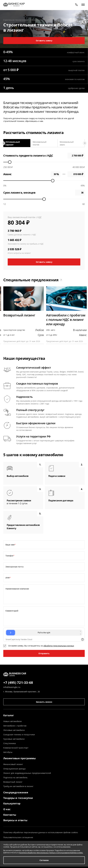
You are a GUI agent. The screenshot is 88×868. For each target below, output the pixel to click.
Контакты (10, 815)
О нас (7, 809)
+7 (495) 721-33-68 (18, 683)
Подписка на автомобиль (15, 777)
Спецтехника (10, 743)
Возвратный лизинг (13, 782)
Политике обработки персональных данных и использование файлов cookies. (51, 853)
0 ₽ (76, 174)
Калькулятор (12, 803)
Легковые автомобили (14, 730)
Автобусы (8, 752)
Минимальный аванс (67, 143)
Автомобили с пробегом (15, 726)
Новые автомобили (12, 721)
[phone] (76, 5)
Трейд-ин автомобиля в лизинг (18, 786)
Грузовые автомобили (14, 739)
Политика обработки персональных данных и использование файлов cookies (41, 832)
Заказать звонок (44, 702)
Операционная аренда (14, 769)
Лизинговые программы (20, 758)
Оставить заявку (44, 41)
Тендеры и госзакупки (18, 798)
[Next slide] (85, 143)
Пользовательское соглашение (18, 837)
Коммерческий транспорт (16, 748)
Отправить (44, 653)
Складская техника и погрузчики (19, 735)
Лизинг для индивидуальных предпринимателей (27, 773)
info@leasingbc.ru (12, 687)
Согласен (44, 860)
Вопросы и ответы (15, 820)
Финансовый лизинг (13, 764)
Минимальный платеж (40, 143)
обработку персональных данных (59, 646)
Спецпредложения (16, 792)
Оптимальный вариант (13, 143)
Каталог (9, 715)
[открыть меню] (83, 5)
